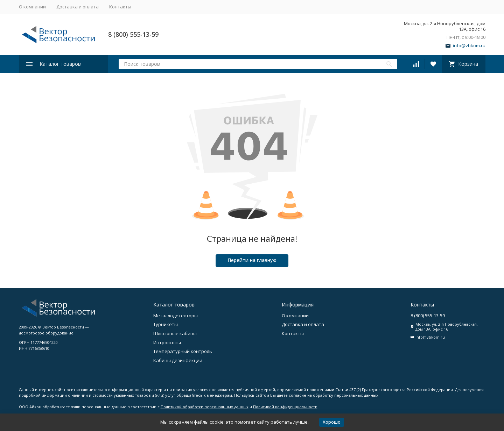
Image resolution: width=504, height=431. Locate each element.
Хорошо (332, 422)
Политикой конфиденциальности (285, 407)
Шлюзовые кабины (175, 333)
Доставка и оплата (78, 7)
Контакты (120, 7)
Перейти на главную (252, 260)
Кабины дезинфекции (178, 360)
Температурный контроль (183, 351)
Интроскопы (167, 342)
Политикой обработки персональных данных (205, 407)
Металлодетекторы (176, 316)
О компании (32, 7)
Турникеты (166, 324)
